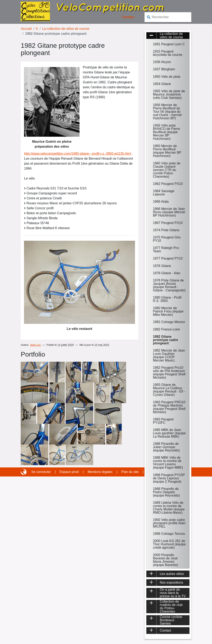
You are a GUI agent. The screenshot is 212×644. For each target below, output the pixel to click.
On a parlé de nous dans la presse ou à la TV (173, 593)
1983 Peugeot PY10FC (163, 421)
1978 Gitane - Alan (167, 273)
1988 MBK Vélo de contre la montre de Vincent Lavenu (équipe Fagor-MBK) (168, 463)
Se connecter (41, 472)
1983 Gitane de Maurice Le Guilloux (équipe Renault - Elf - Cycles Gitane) (169, 390)
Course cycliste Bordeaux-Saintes (171, 620)
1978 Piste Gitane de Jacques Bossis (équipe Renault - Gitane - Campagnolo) (169, 285)
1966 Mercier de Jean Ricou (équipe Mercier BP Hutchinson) (169, 212)
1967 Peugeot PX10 (168, 223)
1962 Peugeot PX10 (168, 184)
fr (37, 29)
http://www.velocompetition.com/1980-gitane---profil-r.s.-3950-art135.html (78, 154)
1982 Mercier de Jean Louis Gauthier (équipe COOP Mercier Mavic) (169, 355)
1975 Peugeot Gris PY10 (167, 239)
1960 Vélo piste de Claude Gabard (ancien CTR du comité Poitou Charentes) (167, 170)
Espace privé (69, 472)
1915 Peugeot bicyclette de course (168, 53)
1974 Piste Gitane (166, 230)
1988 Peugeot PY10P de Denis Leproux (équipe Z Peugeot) (169, 478)
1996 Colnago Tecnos (169, 534)
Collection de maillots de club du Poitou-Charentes (171, 607)
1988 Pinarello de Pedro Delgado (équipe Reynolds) (166, 492)
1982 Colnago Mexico (169, 322)
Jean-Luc (35, 345)
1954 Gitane (162, 84)
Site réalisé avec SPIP (24, 472)
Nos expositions (172, 582)
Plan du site (130, 472)
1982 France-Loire (167, 329)
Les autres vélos (172, 574)
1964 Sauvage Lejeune (164, 193)
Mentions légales (100, 472)
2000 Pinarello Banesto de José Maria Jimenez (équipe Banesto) (166, 560)
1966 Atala (161, 202)
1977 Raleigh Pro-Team (166, 250)
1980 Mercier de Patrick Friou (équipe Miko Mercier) (168, 311)
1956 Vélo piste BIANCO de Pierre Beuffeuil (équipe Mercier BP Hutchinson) (167, 132)
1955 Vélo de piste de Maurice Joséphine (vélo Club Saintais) (169, 94)
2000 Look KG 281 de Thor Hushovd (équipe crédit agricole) (169, 544)
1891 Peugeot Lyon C (169, 44)
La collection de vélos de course (66, 29)
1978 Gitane (162, 266)
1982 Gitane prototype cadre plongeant (166, 340)
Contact (128, 17)
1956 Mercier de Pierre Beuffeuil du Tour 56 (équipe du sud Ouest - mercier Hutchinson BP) (167, 112)
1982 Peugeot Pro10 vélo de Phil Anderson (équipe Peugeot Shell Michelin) (169, 373)
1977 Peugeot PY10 (168, 258)
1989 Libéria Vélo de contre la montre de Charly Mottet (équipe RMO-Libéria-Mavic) (169, 508)
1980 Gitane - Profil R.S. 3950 (167, 299)
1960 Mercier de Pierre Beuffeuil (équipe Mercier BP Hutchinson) (167, 151)
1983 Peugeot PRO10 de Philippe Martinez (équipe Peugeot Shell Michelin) (169, 407)
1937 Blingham (164, 69)
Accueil (26, 29)
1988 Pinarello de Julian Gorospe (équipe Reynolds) (166, 447)
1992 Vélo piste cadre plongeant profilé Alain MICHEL (169, 523)
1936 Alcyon (162, 62)
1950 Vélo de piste (167, 77)
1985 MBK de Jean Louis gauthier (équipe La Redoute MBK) (169, 433)
